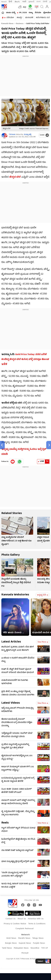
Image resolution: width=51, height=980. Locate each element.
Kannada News (7, 24)
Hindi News (11, 938)
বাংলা (39, 2)
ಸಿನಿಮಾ (38, 13)
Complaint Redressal (24, 929)
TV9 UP (45, 948)
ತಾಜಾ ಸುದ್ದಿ (11, 13)
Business (20, 24)
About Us (22, 919)
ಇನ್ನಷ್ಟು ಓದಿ (42, 595)
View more (43, 642)
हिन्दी (11, 2)
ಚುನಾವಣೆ (29, 18)
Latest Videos (11, 703)
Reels (5, 823)
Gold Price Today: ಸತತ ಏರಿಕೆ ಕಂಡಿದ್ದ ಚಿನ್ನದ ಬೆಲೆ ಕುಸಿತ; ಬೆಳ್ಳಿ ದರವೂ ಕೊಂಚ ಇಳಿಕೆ (25, 359)
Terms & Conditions (37, 924)
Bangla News (11, 943)
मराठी (24, 2)
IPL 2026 (23, 13)
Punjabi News (39, 943)
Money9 (25, 953)
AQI (25, 7)
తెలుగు (17, 2)
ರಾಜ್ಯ (31, 13)
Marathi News (24, 938)
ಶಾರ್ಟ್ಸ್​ (20, 18)
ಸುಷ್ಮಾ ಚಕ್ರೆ (28, 135)
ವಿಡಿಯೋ (10, 18)
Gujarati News (25, 943)
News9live (35, 948)
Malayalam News (21, 948)
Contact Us (11, 919)
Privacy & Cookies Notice (15, 924)
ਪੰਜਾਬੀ (45, 2)
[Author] (4, 136)
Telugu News (38, 938)
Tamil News (7, 948)
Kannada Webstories (15, 595)
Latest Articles (11, 642)
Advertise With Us (36, 919)
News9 (4, 2)
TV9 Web (12, 135)
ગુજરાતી (31, 2)
